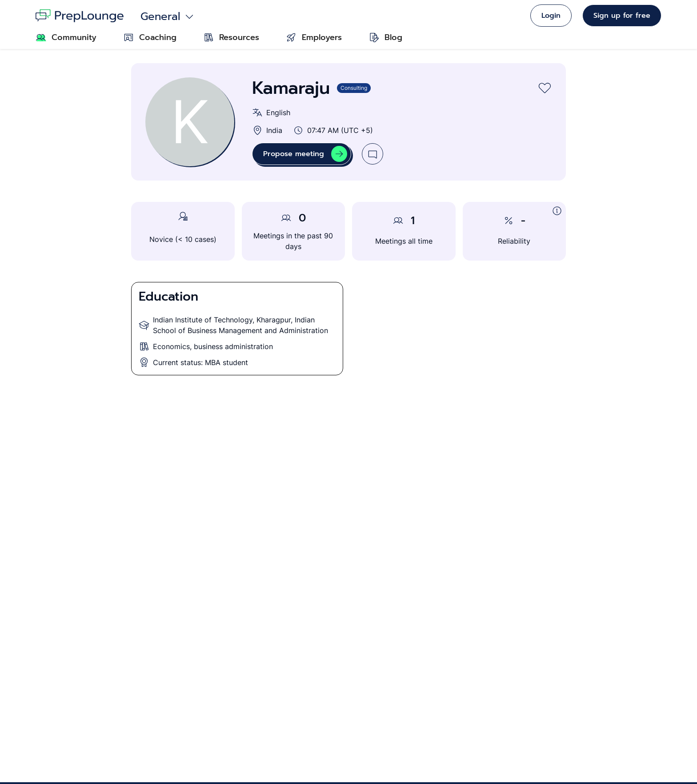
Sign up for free (622, 16)
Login (551, 16)
